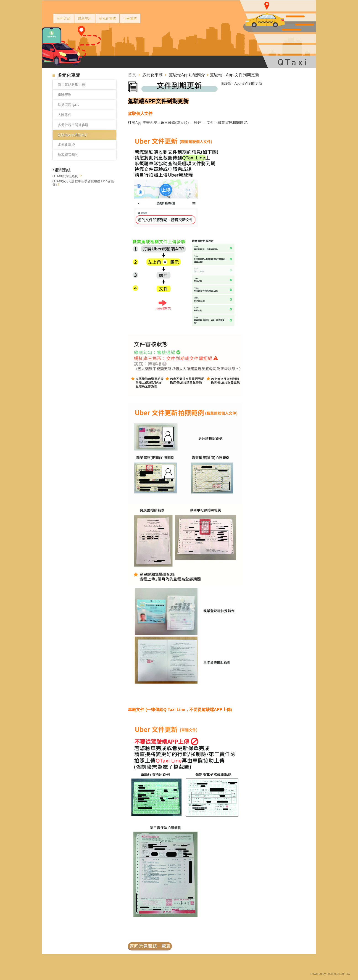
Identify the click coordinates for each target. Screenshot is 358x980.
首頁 (132, 75)
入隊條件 (65, 115)
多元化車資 (66, 145)
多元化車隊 (153, 75)
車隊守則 (65, 95)
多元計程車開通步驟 (73, 125)
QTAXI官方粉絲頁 (65, 176)
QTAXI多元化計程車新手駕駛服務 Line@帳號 (83, 183)
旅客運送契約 (68, 155)
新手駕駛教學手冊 (71, 85)
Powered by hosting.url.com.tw (330, 974)
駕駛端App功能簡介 (73, 135)
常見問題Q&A (68, 105)
